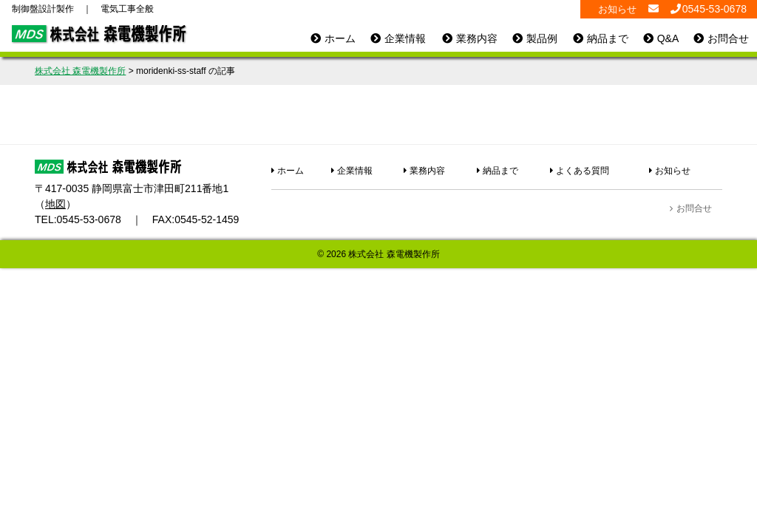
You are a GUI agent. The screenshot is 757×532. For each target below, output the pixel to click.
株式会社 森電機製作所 (394, 254)
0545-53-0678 (89, 219)
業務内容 (477, 38)
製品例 (542, 38)
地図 (55, 204)
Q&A (668, 38)
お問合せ (728, 38)
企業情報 (405, 38)
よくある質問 (583, 171)
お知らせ (617, 9)
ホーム (340, 38)
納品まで (608, 38)
